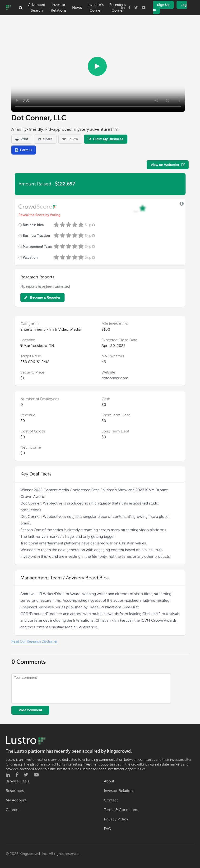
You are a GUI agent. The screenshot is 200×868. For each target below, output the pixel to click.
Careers (12, 810)
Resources (15, 791)
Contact (111, 800)
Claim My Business (106, 139)
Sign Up (163, 5)
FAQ (108, 829)
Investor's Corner (96, 8)
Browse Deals (17, 781)
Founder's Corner (118, 8)
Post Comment (30, 710)
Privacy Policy (116, 819)
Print (22, 139)
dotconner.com (115, 378)
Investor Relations (59, 8)
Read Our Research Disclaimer (34, 642)
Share (45, 139)
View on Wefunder (168, 165)
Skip (90, 225)
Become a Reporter (42, 297)
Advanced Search (37, 8)
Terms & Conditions (121, 810)
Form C (24, 150)
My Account (16, 800)
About (109, 781)
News (77, 8)
